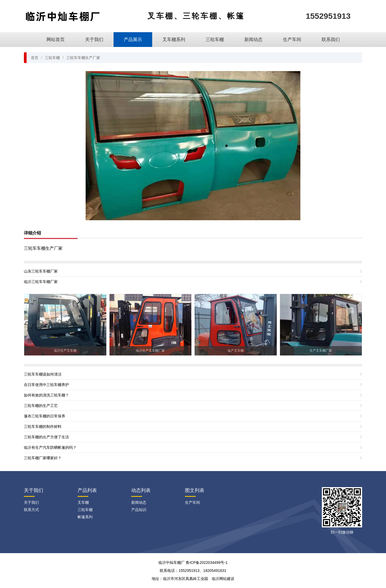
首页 (35, 58)
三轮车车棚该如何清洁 (43, 374)
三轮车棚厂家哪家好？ (43, 458)
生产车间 (292, 40)
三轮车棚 (215, 40)
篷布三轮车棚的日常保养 (45, 416)
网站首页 (56, 40)
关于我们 (94, 40)
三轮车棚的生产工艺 (41, 406)
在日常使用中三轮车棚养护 (46, 385)
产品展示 (133, 40)
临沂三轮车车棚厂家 (41, 282)
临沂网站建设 (223, 579)
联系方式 (31, 510)
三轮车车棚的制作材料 (43, 427)
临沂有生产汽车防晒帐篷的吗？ (50, 447)
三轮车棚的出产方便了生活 (46, 437)
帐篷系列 (85, 517)
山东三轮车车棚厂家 (41, 271)
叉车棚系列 (174, 40)
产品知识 (139, 510)
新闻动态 (253, 40)
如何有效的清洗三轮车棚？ (46, 395)
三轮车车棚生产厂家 (83, 58)
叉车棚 (83, 502)
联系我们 (331, 40)
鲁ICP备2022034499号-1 (207, 563)
